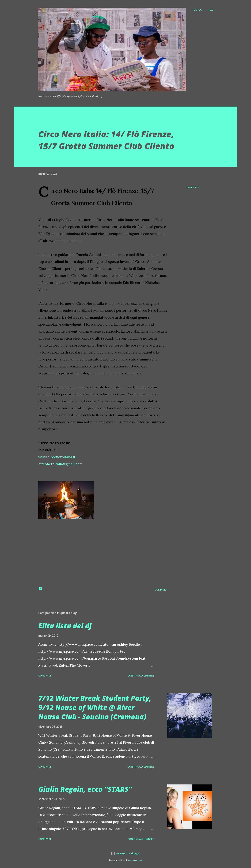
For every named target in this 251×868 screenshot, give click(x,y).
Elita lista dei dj (65, 626)
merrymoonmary (135, 860)
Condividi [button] (193, 187)
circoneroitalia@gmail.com (60, 464)
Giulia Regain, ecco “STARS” (85, 789)
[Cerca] (198, 10)
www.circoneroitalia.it (57, 457)
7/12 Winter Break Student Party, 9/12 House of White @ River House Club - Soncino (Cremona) (95, 707)
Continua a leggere (141, 676)
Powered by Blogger (125, 853)
